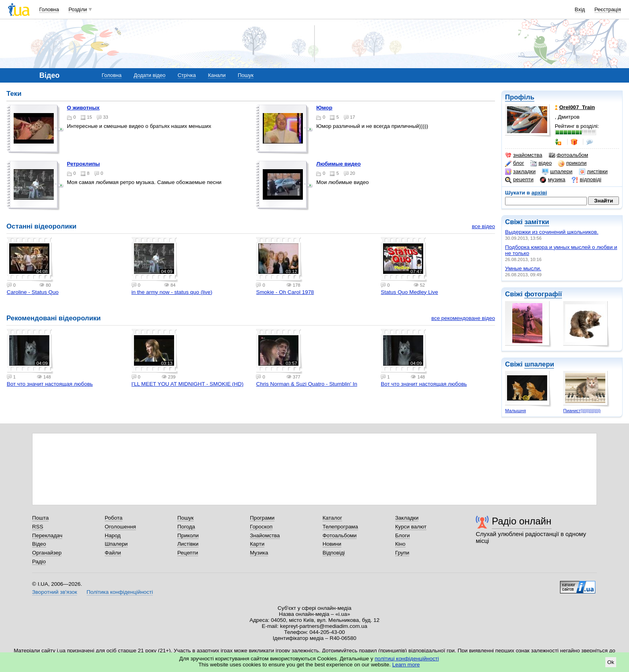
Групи (402, 553)
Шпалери (116, 544)
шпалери (557, 172)
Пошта (40, 518)
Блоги (403, 535)
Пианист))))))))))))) (582, 411)
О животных (83, 108)
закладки (520, 172)
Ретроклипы (83, 164)
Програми (262, 518)
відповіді (586, 180)
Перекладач (47, 535)
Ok (611, 662)
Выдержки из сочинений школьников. (552, 232)
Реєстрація (608, 9)
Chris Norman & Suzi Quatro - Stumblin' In (306, 384)
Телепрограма (340, 527)
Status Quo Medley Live (409, 292)
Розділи (78, 9)
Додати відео (149, 75)
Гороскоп (261, 527)
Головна (49, 9)
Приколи (188, 535)
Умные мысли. (523, 268)
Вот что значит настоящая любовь (50, 384)
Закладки (407, 518)
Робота (114, 518)
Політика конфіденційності (120, 592)
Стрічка (187, 75)
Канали (217, 75)
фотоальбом (568, 155)
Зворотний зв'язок (55, 592)
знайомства (524, 155)
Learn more (406, 665)
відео (541, 163)
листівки (593, 172)
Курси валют (411, 527)
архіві (539, 193)
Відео (39, 544)
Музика (259, 553)
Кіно (400, 544)
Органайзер (47, 553)
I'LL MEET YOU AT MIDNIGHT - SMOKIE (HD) (188, 384)
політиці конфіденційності (407, 659)
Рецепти (188, 553)
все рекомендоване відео (463, 318)
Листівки (188, 544)
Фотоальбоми (340, 535)
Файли (113, 553)
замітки (537, 222)
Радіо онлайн (522, 521)
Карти (257, 544)
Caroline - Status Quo (33, 292)
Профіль (520, 97)
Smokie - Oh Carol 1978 (285, 292)
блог (514, 163)
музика (553, 180)
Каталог (332, 518)
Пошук (246, 75)
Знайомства (265, 535)
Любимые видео (338, 164)
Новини (332, 544)
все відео (483, 226)
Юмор (324, 108)
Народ (113, 535)
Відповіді (334, 553)
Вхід (580, 9)
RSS (38, 527)
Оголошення (120, 527)
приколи (572, 163)
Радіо (39, 562)
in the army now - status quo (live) (172, 292)
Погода (186, 527)
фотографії (543, 294)
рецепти (519, 180)
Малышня (515, 411)
